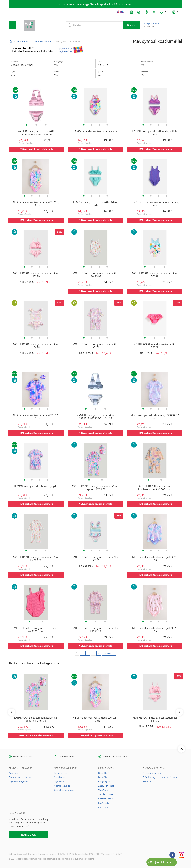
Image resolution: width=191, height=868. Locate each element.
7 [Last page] (99, 653)
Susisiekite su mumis (64, 790)
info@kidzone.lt (151, 24)
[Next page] (109, 653)
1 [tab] (26, 125)
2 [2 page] (82, 653)
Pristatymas (59, 777)
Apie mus (13, 773)
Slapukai (147, 782)
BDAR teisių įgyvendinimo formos (160, 777)
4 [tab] (107, 125)
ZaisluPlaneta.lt (106, 786)
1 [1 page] (77, 653)
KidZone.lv (104, 803)
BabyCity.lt (104, 773)
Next (179, 712)
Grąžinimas (59, 782)
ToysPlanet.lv (105, 790)
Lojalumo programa (18, 782)
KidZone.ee (104, 807)
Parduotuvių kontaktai (20, 777)
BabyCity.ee (104, 782)
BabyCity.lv (104, 777)
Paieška (132, 25)
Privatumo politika (152, 773)
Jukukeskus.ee (106, 794)
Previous (12, 712)
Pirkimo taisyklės (62, 786)
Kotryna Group (106, 799)
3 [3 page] (88, 653)
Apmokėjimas (60, 773)
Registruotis (28, 834)
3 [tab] (46, 125)
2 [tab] (36, 125)
